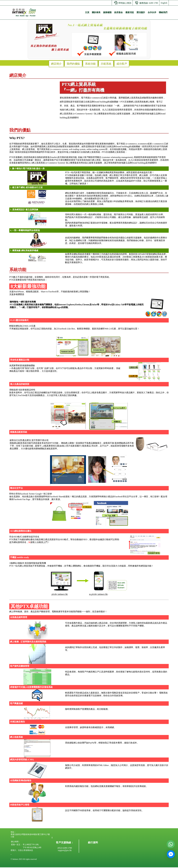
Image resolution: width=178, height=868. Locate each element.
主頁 (87, 12)
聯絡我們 (163, 12)
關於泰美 (96, 12)
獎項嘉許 (141, 12)
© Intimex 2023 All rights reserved (24, 859)
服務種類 (107, 12)
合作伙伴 (152, 12)
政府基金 (118, 12)
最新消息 (130, 12)
